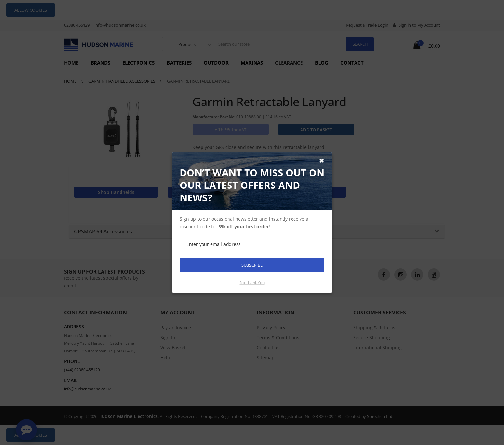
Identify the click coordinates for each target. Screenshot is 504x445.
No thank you (252, 282)
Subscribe (252, 265)
